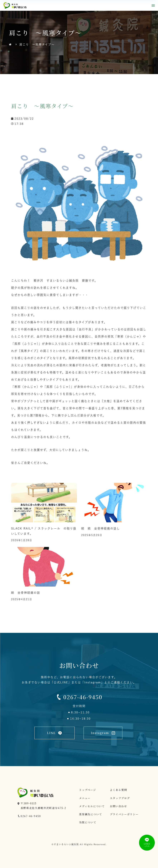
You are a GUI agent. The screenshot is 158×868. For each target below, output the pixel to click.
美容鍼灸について (91, 814)
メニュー (85, 798)
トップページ (88, 790)
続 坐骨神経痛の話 (26, 593)
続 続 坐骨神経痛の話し (101, 528)
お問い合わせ (118, 806)
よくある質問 (118, 790)
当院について (88, 822)
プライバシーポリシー (124, 814)
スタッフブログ (120, 798)
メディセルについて (92, 806)
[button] (153, 5)
